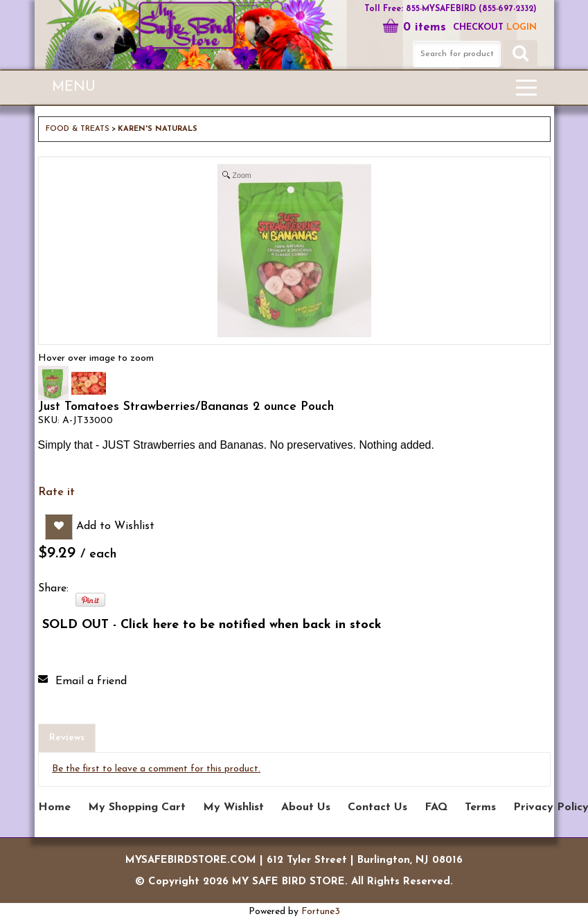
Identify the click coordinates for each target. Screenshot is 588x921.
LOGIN (522, 27)
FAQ (436, 807)
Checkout (478, 27)
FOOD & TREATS (78, 129)
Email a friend (91, 681)
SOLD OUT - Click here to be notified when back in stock (212, 625)
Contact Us (377, 807)
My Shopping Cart (137, 807)
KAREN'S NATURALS (158, 129)
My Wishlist (233, 807)
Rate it (56, 492)
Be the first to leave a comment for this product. (156, 769)
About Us (306, 807)
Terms (480, 807)
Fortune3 (321, 912)
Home (54, 807)
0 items (414, 27)
